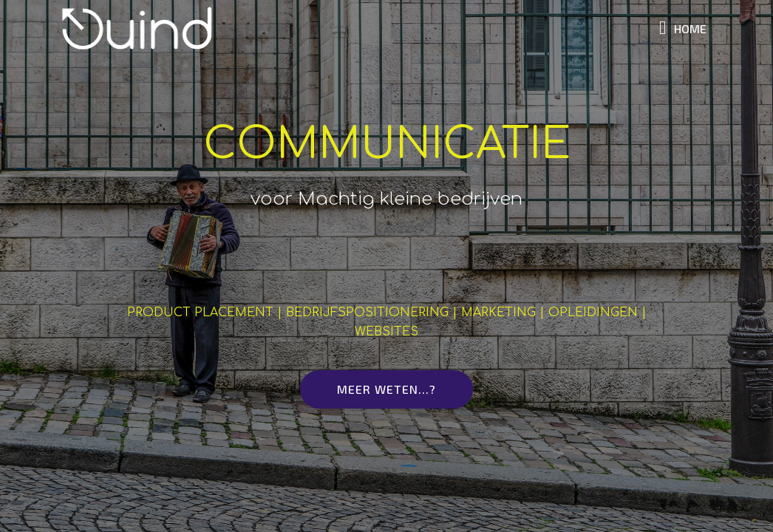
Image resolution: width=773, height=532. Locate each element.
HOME (683, 28)
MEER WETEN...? (386, 389)
